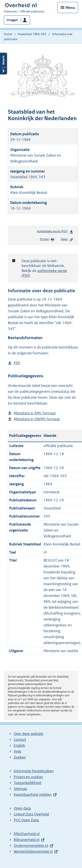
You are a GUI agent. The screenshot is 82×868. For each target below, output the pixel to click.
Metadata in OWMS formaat (37, 419)
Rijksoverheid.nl (27, 840)
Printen (47, 239)
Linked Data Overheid (31, 814)
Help (18, 751)
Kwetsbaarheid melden (33, 795)
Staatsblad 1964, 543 (32, 34)
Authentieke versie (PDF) (55, 232)
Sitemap (20, 789)
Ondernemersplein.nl (31, 846)
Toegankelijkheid (28, 783)
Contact (20, 740)
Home (8, 34)
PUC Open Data (26, 820)
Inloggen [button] (12, 20)
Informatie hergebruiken (34, 771)
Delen (67, 239)
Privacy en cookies (28, 777)
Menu (70, 8)
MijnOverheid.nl (27, 834)
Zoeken (20, 757)
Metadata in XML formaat (35, 413)
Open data (22, 808)
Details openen (3, 64)
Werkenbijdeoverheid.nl (33, 851)
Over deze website (28, 734)
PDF (17, 363)
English (19, 745)
